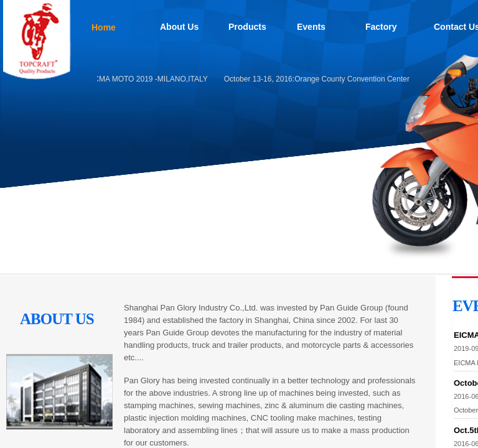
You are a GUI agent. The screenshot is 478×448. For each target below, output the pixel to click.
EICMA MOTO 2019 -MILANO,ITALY (148, 79)
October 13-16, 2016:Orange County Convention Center (318, 79)
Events (311, 27)
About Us (179, 27)
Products (247, 27)
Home (104, 27)
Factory (381, 27)
